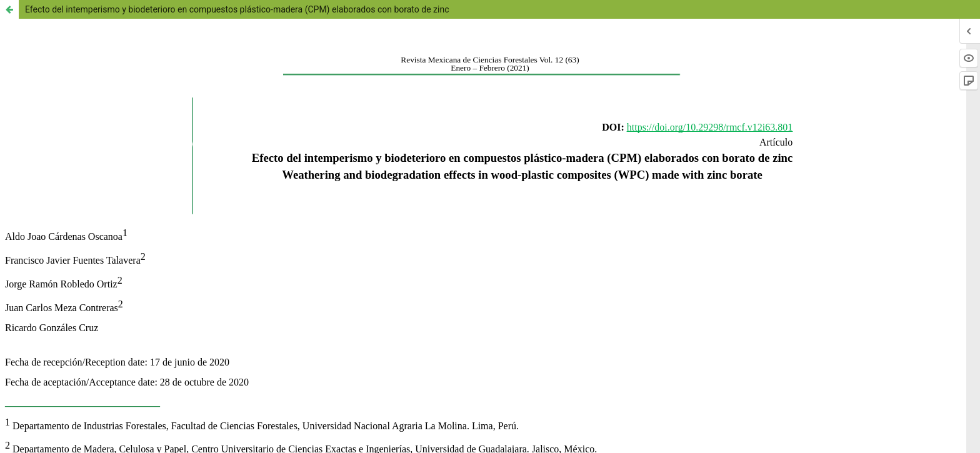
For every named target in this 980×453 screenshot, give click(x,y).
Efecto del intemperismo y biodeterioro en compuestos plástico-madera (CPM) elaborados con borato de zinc (237, 9)
